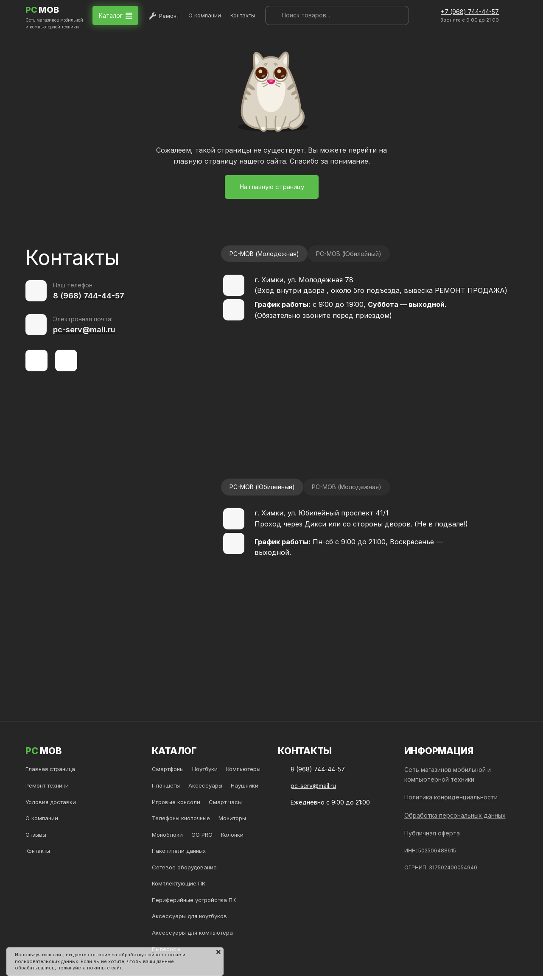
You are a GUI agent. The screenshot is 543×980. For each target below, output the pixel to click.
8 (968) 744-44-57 (89, 296)
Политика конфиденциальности (451, 797)
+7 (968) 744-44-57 (470, 12)
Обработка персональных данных (455, 815)
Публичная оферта (432, 833)
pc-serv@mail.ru (84, 330)
